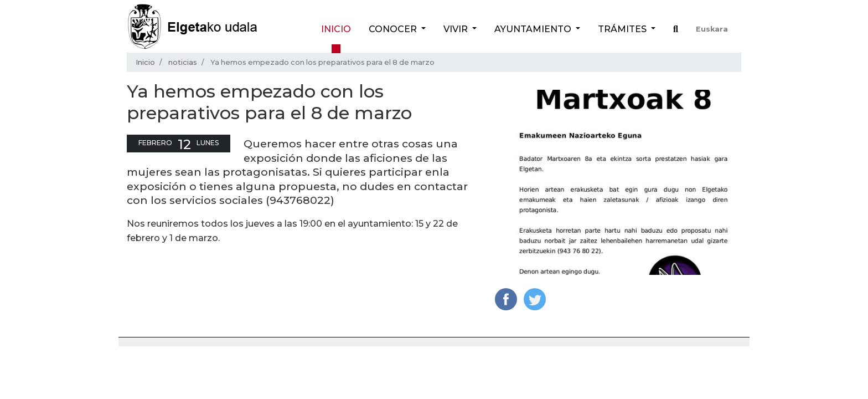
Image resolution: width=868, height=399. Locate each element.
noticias (183, 62)
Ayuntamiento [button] (534, 29)
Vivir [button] (457, 29)
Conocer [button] (394, 29)
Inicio (336, 29)
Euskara (712, 29)
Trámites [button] (623, 29)
